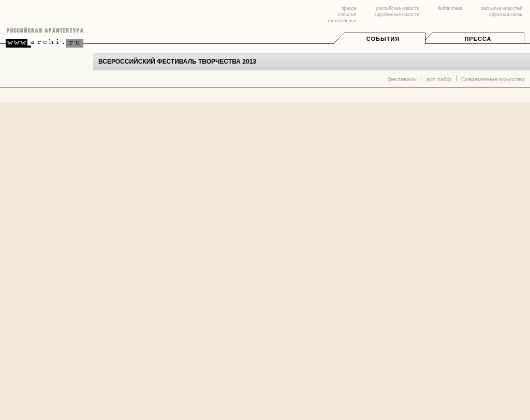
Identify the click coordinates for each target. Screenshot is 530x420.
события (347, 14)
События (383, 39)
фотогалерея (342, 21)
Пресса (478, 39)
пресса (349, 8)
